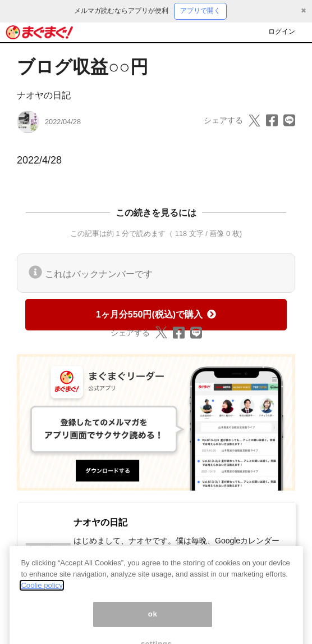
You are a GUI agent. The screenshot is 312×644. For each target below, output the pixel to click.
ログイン (282, 31)
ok (153, 622)
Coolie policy (42, 593)
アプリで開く (200, 11)
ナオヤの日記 (44, 95)
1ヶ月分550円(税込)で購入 (156, 314)
